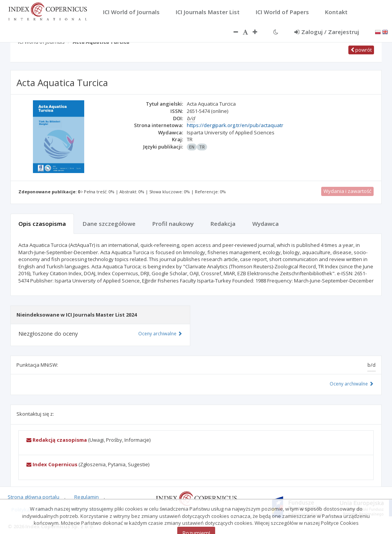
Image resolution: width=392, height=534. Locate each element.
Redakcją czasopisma (57, 440)
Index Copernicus (52, 464)
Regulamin (87, 497)
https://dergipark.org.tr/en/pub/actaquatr (235, 125)
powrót (361, 50)
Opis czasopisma (42, 224)
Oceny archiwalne (352, 384)
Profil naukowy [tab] (173, 224)
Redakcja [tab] (223, 224)
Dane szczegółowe (109, 224)
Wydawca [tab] (265, 224)
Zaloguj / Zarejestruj (327, 32)
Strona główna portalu (33, 497)
